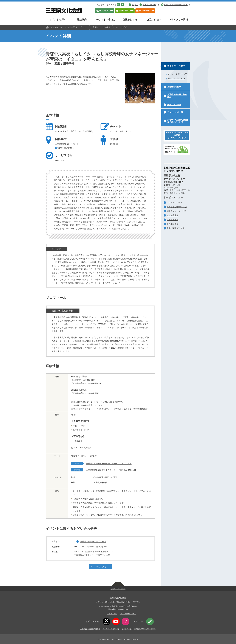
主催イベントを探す (102, 27)
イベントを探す (58, 19)
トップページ (56, 27)
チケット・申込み (106, 19)
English (135, 5)
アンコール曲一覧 (175, 112)
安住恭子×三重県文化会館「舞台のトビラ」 (178, 121)
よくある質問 (112, 614)
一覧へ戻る (101, 567)
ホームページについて (111, 629)
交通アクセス (154, 19)
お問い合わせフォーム (128, 614)
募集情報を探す (174, 87)
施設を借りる (130, 19)
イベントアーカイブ (176, 78)
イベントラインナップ (177, 74)
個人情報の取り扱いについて (145, 629)
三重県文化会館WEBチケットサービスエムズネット (109, 464)
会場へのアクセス (66, 148)
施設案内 (82, 19)
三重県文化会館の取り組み (177, 96)
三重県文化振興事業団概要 (90, 629)
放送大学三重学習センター (177, 5)
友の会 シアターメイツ (177, 207)
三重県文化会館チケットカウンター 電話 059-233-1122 (111, 470)
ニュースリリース (174, 202)
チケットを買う (174, 105)
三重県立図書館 (151, 5)
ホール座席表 (172, 215)
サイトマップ (127, 629)
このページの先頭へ (118, 589)
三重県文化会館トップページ (93, 542)
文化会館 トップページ (77, 27)
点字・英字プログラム (176, 228)
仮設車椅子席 (172, 224)
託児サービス (172, 220)
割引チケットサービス (176, 211)
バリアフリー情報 (178, 19)
